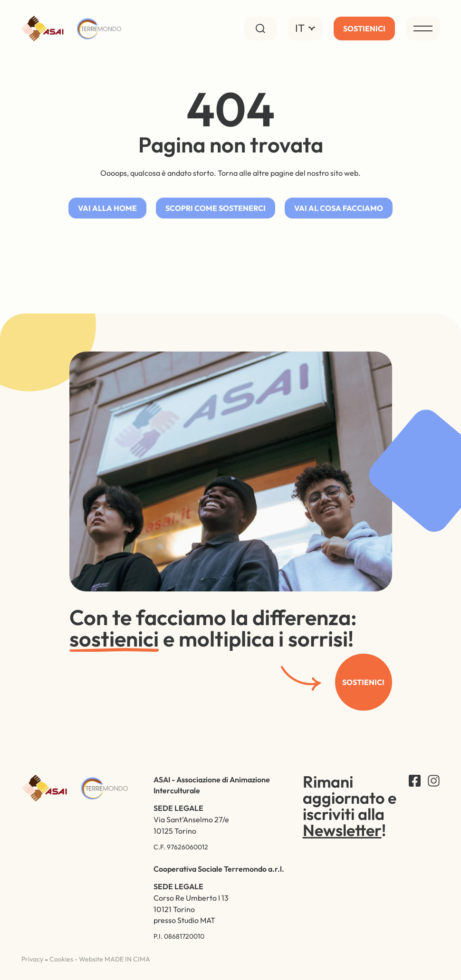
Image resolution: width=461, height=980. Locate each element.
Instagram (434, 781)
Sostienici (363, 683)
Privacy (32, 960)
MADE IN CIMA (127, 959)
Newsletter (342, 831)
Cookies (61, 960)
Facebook (415, 781)
